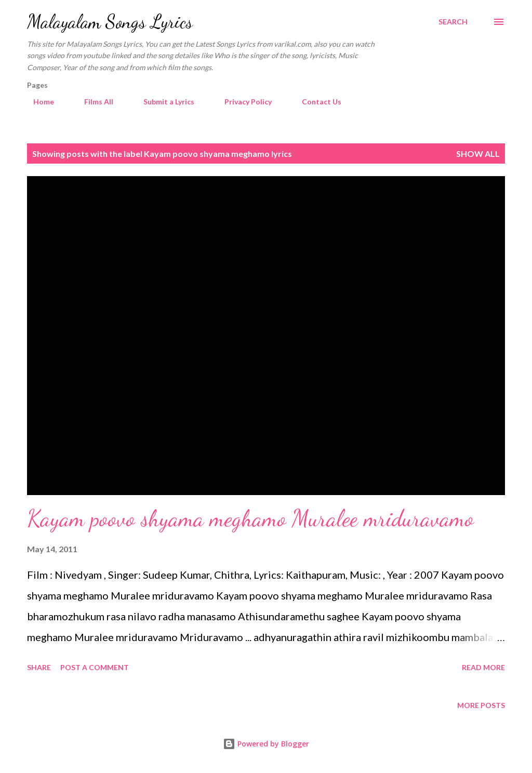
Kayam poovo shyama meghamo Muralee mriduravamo (250, 518)
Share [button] (39, 667)
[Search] (453, 22)
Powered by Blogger (266, 744)
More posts (481, 705)
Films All (92, 102)
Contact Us (315, 102)
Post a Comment (95, 667)
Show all (478, 154)
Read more (483, 667)
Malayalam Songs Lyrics (110, 22)
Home (37, 102)
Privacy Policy (242, 102)
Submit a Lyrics (163, 102)
